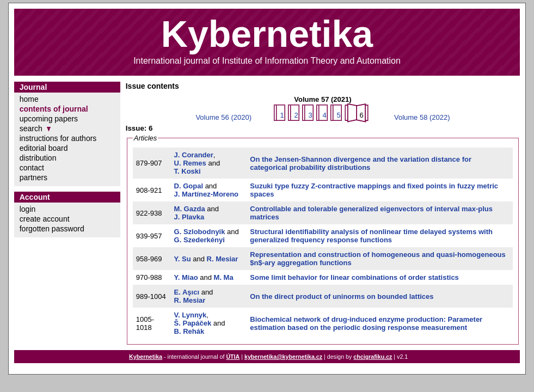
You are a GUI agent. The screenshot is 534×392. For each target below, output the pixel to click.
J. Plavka (189, 217)
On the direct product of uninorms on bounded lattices (342, 296)
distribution (38, 158)
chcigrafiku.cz (373, 357)
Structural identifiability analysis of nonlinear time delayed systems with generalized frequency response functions (371, 236)
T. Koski (188, 171)
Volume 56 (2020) (223, 117)
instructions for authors (58, 138)
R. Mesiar (223, 259)
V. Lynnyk (191, 315)
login (28, 209)
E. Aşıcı (187, 292)
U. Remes (190, 163)
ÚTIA (233, 357)
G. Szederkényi (200, 240)
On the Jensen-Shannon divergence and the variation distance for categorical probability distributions (361, 163)
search (31, 128)
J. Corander (194, 155)
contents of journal (54, 109)
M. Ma (224, 277)
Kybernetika (146, 357)
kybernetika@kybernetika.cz (283, 357)
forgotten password (52, 229)
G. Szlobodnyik (200, 232)
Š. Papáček (193, 323)
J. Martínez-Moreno (206, 194)
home (29, 99)
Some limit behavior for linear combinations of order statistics (354, 277)
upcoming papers (49, 119)
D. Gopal (189, 186)
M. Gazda (190, 209)
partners (33, 177)
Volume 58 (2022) (422, 117)
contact (32, 168)
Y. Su (183, 259)
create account (45, 219)
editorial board (44, 148)
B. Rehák (189, 331)
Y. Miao (186, 277)
